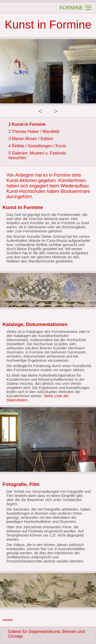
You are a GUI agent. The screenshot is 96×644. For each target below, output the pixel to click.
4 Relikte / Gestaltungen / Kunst (37, 146)
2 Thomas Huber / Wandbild (34, 131)
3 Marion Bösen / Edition (31, 139)
